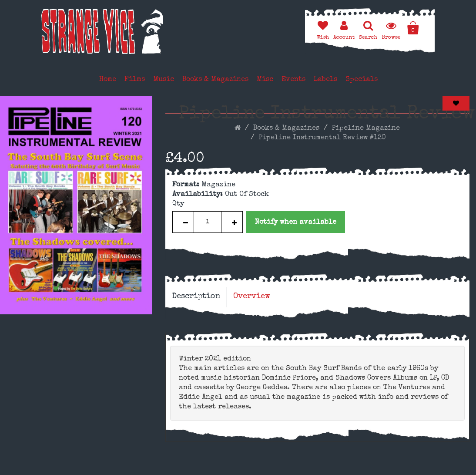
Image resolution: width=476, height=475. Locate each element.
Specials (362, 80)
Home (108, 80)
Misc (265, 80)
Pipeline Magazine (366, 128)
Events (293, 80)
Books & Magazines (215, 80)
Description (196, 296)
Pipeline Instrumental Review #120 (322, 138)
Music (164, 80)
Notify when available (296, 222)
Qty (178, 204)
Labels (325, 80)
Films (135, 80)
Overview (252, 296)
